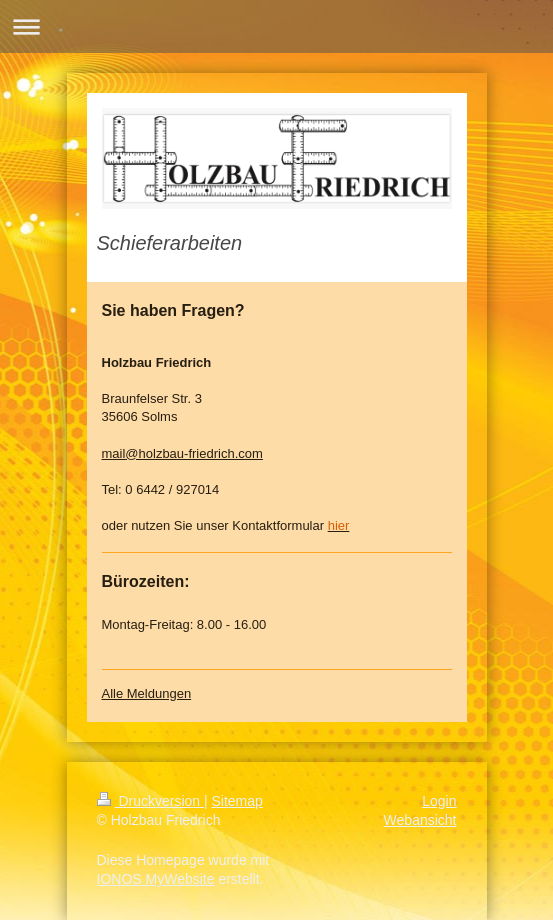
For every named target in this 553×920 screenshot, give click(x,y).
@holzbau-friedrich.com (193, 453)
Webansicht (420, 820)
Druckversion (150, 801)
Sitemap (237, 801)
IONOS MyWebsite (156, 879)
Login (439, 801)
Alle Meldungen (147, 693)
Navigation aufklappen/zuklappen (276, 26)
